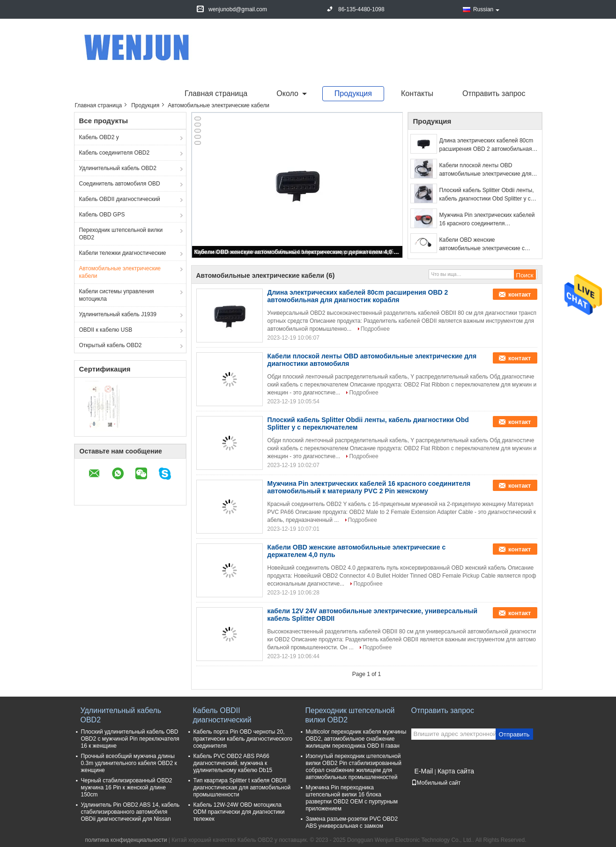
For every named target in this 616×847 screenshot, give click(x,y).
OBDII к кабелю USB (106, 330)
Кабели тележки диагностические (123, 253)
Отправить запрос (494, 93)
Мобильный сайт (436, 783)
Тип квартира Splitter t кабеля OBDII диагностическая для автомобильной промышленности (242, 788)
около (287, 93)
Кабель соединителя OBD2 (115, 153)
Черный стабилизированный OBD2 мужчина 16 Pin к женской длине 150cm (127, 788)
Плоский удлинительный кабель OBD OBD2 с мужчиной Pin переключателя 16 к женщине (130, 739)
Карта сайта (456, 771)
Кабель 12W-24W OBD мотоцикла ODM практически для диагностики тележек (239, 812)
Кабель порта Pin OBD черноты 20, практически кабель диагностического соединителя (243, 739)
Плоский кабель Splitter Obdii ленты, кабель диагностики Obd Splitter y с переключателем (487, 195)
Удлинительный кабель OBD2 (118, 168)
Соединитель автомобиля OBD (120, 184)
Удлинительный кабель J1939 (118, 314)
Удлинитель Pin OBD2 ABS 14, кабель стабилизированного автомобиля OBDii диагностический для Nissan (130, 812)
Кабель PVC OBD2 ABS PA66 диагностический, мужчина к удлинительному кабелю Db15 (233, 763)
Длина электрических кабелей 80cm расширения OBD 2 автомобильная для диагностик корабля (486, 145)
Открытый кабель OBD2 (111, 345)
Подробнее (375, 329)
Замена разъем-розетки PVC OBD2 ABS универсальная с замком (352, 822)
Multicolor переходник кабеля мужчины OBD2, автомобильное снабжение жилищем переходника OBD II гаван (356, 739)
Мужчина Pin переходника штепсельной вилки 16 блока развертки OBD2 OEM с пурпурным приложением (352, 798)
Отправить (514, 734)
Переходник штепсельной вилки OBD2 (121, 234)
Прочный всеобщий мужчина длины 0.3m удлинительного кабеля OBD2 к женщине (129, 763)
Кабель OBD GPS (102, 215)
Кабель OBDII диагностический (120, 199)
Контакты (417, 93)
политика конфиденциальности (126, 840)
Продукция (353, 93)
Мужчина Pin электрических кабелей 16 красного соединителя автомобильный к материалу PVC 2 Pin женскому (487, 220)
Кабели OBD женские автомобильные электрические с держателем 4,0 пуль (298, 252)
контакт (520, 294)
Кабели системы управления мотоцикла (117, 295)
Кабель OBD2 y (99, 137)
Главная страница (216, 93)
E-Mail (424, 771)
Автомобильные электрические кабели (120, 272)
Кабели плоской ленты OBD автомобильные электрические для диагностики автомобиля (486, 170)
